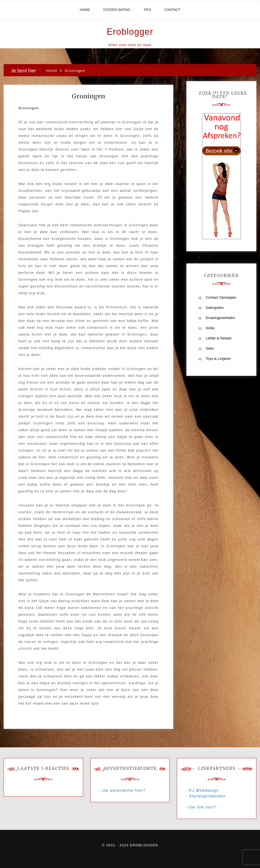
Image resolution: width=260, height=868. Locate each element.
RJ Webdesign (204, 790)
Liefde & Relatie (219, 338)
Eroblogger (130, 32)
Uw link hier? (202, 807)
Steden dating (117, 10)
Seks (210, 348)
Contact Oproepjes (221, 297)
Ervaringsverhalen (220, 318)
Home (85, 10)
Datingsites (215, 308)
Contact (172, 10)
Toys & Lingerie (218, 358)
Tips (147, 10)
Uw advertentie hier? (124, 790)
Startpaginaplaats (207, 796)
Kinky (210, 328)
